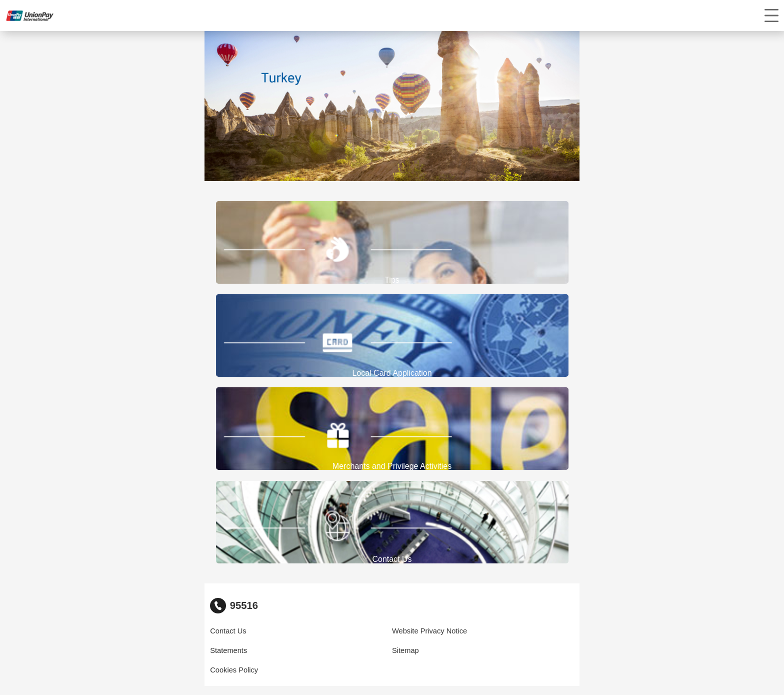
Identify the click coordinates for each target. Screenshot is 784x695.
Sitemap (405, 650)
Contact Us (228, 631)
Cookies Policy (234, 670)
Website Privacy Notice (429, 631)
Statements (228, 650)
